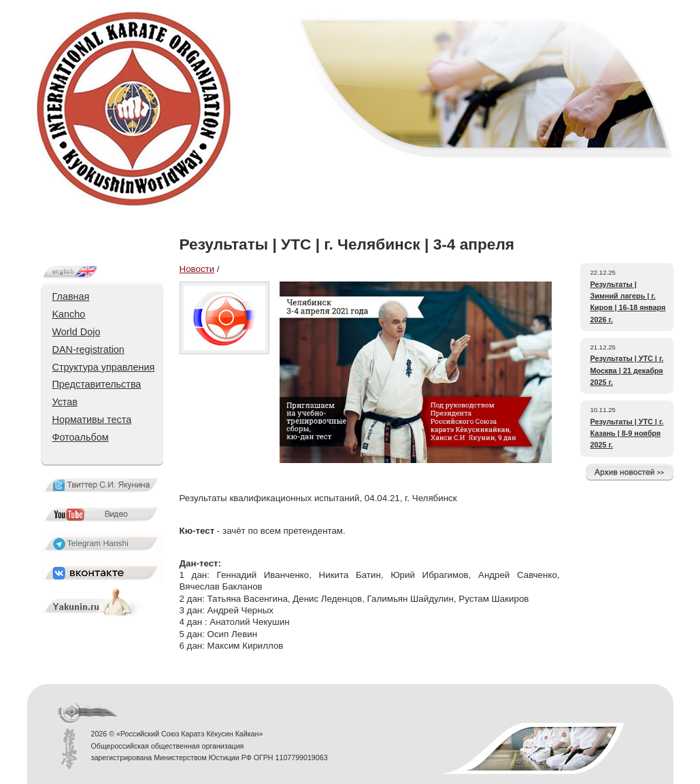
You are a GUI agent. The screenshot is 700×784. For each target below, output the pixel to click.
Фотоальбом (81, 437)
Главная (71, 296)
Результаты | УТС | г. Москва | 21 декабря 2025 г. (627, 370)
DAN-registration (88, 350)
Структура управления (104, 367)
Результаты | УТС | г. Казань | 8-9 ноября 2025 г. (627, 433)
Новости (197, 269)
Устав (65, 402)
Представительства (97, 384)
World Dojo (77, 332)
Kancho (69, 314)
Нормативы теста (92, 420)
